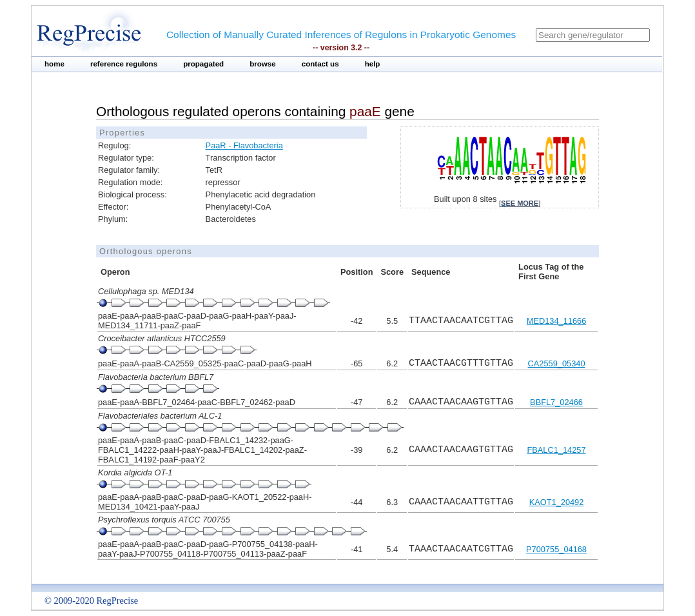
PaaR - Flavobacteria (244, 145)
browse (263, 64)
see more (520, 203)
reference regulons (124, 64)
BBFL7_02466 (556, 402)
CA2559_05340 (557, 363)
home (54, 64)
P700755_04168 (556, 549)
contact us (320, 64)
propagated (203, 64)
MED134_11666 (557, 321)
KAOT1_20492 (557, 502)
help (373, 64)
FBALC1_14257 (556, 450)
